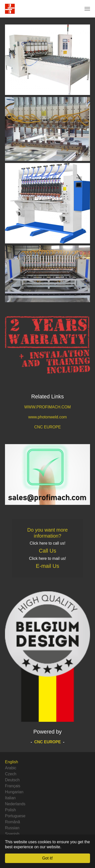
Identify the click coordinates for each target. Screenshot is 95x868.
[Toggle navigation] (87, 9)
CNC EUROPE (47, 427)
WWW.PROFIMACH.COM (47, 407)
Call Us (47, 551)
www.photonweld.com (47, 417)
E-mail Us (47, 566)
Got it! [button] (47, 858)
